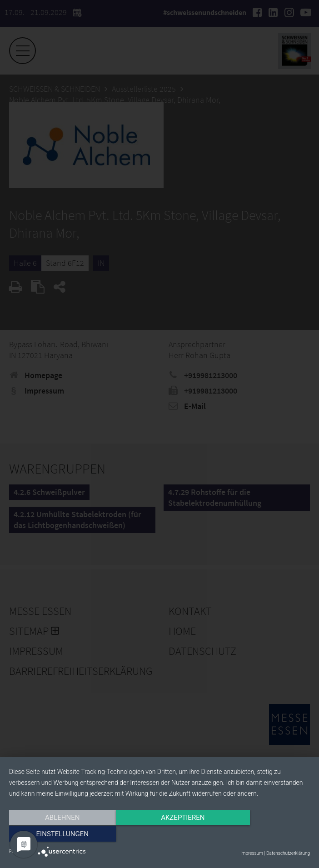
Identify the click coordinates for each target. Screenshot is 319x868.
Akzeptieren (159, 835)
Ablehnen (54, 835)
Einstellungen (265, 835)
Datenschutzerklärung (288, 853)
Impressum (252, 853)
